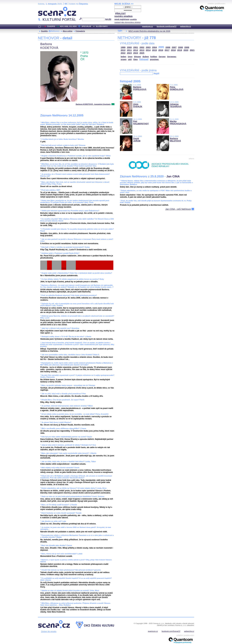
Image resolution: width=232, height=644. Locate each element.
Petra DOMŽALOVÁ (177, 88)
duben (146, 57)
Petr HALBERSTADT (141, 122)
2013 (142, 50)
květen (154, 57)
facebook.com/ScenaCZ (167, 26)
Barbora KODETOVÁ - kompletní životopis (93, 104)
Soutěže (44, 31)
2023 (129, 53)
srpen (124, 59)
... (113, 104)
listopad (144, 59)
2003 (148, 47)
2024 (136, 53)
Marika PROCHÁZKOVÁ (178, 122)
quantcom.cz (148, 26)
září (130, 59)
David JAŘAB (137, 140)
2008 (180, 47)
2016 (161, 50)
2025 (142, 53)
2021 (192, 50)
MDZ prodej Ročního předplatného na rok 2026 (149, 31)
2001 (136, 47)
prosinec (154, 59)
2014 (148, 50)
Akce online (68, 31)
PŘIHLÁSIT (120, 13)
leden (123, 57)
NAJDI (108, 19)
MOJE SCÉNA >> (124, 4)
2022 (123, 53)
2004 (154, 47)
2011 (129, 50)
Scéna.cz (43, 8)
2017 (167, 50)
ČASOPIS (51, 26)
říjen (135, 59)
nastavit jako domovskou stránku (127, 22)
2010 (123, 50)
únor (130, 57)
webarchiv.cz (186, 26)
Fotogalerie (80, 31)
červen (162, 57)
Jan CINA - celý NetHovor (178, 209)
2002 (142, 47)
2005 (161, 47)
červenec (172, 57)
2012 (136, 50)
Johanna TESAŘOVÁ (176, 105)
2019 (180, 50)
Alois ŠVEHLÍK (138, 105)
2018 (173, 50)
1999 (123, 47)
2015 (154, 50)
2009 (187, 47)
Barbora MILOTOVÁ (175, 140)
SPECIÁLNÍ (86, 26)
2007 (174, 47)
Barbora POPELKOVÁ (140, 88)
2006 (168, 47)
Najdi (156, 73)
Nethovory (55, 31)
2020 (186, 50)
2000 (129, 47)
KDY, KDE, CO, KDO (68, 26)
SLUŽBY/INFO (102, 26)
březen (138, 57)
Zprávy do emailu (49, 631)
